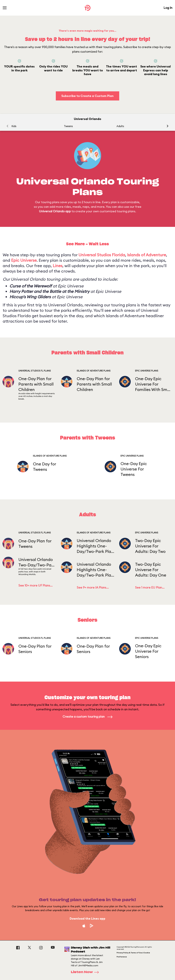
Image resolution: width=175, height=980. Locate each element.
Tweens (68, 126)
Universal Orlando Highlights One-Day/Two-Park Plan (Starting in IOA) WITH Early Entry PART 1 (95, 570)
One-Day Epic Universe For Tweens (134, 469)
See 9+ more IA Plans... (93, 587)
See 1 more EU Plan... (150, 587)
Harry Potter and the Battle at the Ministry (49, 291)
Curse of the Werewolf (31, 286)
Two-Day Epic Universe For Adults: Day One (151, 570)
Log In (168, 8)
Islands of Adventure (147, 255)
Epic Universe (24, 260)
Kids (14, 126)
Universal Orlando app (55, 211)
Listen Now (86, 972)
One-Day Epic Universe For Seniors (148, 651)
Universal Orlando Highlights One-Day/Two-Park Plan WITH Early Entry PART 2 (95, 546)
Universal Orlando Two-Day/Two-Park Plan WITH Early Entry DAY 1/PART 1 (37, 562)
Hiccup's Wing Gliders (30, 297)
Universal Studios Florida (102, 255)
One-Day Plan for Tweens (35, 544)
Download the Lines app (87, 919)
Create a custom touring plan (87, 717)
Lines (58, 266)
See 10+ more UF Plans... (36, 585)
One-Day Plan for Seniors (35, 649)
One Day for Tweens (44, 467)
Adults (120, 126)
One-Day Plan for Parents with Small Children (36, 384)
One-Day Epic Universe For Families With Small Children (153, 384)
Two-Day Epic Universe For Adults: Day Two (150, 546)
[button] (168, 126)
